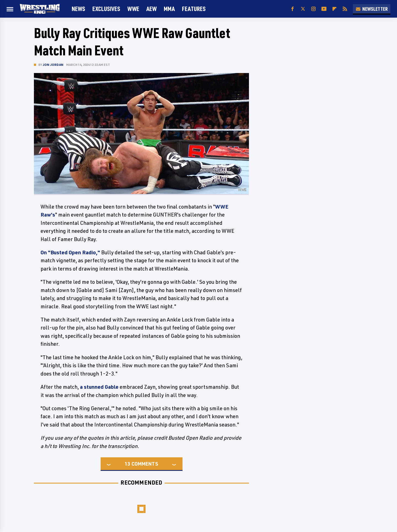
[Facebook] (293, 9)
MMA (169, 9)
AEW (151, 9)
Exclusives (106, 9)
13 (127, 464)
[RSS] (345, 9)
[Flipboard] (334, 9)
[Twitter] (303, 9)
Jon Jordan (53, 65)
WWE (133, 9)
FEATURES (194, 9)
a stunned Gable (99, 387)
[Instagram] (313, 9)
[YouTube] (324, 9)
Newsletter (372, 9)
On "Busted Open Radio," (70, 252)
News (78, 9)
